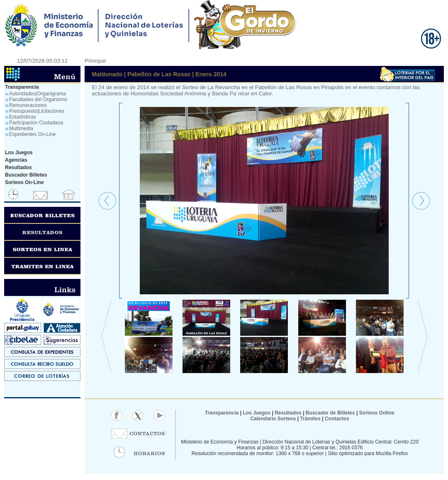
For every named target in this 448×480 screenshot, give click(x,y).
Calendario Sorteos (273, 419)
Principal (95, 61)
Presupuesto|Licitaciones (37, 111)
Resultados (288, 413)
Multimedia (21, 128)
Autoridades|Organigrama (38, 94)
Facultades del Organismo (38, 99)
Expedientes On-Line (32, 134)
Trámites (310, 419)
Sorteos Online (377, 413)
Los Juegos (257, 413)
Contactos (336, 419)
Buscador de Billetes (330, 413)
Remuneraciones (28, 105)
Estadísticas (23, 117)
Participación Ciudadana (36, 123)
